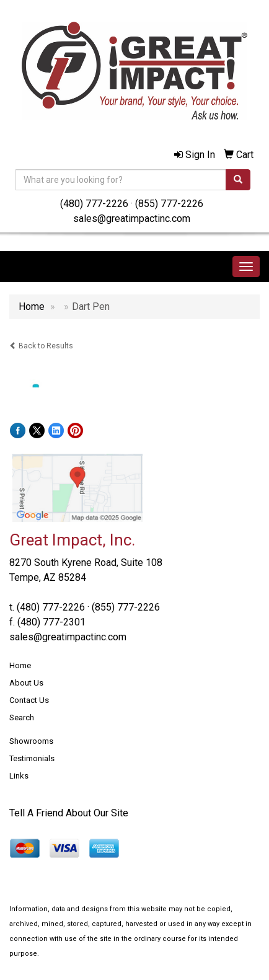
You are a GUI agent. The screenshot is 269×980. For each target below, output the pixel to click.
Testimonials (32, 758)
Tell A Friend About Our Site (69, 813)
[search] (238, 180)
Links (19, 776)
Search (22, 717)
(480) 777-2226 (94, 204)
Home (20, 665)
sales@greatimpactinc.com (132, 219)
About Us (26, 683)
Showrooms (31, 741)
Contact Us (29, 700)
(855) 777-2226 (169, 204)
